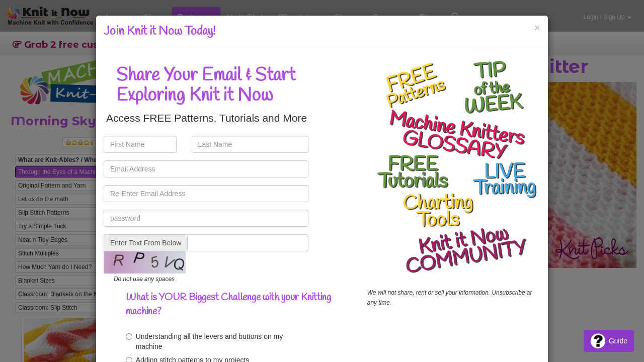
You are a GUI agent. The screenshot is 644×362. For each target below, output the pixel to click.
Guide (609, 341)
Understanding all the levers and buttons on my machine (205, 341)
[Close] (537, 27)
